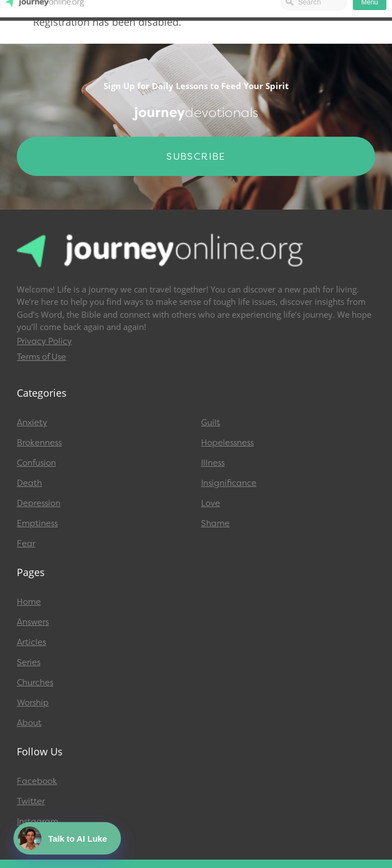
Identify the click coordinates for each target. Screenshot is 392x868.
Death (29, 483)
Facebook (37, 781)
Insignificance (229, 483)
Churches (35, 683)
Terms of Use (41, 357)
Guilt (211, 423)
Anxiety (32, 423)
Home (29, 602)
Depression (39, 503)
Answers (33, 622)
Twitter (31, 801)
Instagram (38, 821)
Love (211, 503)
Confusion (36, 463)
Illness (213, 463)
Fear (26, 544)
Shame (215, 523)
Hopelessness (227, 443)
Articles (31, 642)
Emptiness (37, 523)
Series (29, 662)
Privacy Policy (44, 341)
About (29, 723)
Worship (33, 703)
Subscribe (196, 156)
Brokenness (39, 443)
